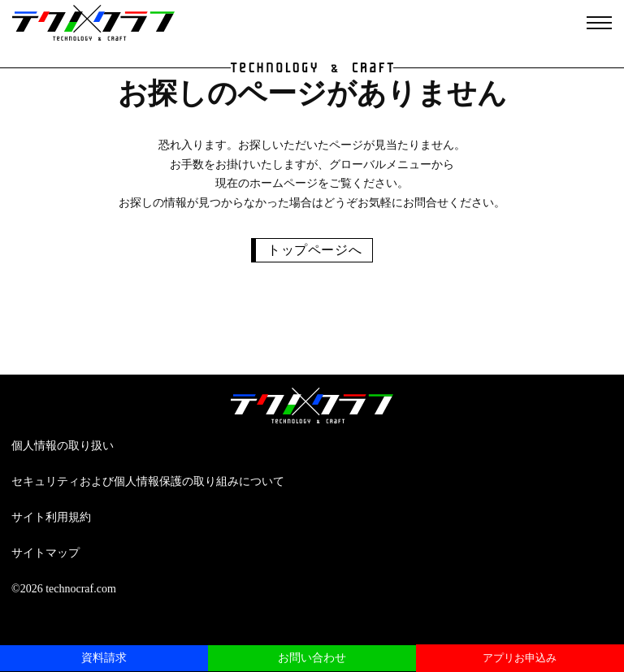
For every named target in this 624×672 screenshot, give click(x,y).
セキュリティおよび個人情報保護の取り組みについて (148, 481)
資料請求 (104, 658)
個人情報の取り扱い (63, 446)
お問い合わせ (312, 658)
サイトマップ (45, 553)
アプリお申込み (520, 658)
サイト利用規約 (51, 517)
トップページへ (314, 250)
